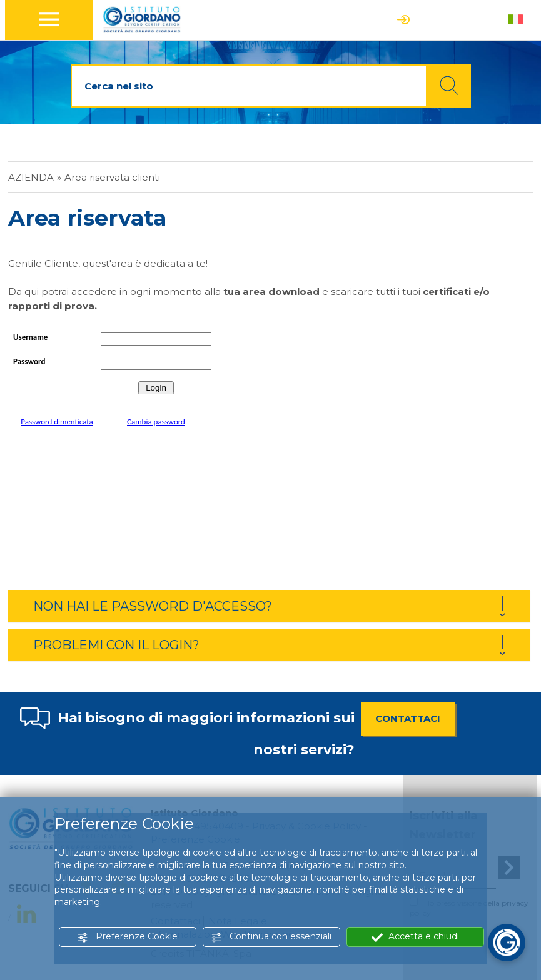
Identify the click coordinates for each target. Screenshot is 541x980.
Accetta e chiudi (415, 937)
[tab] (269, 606)
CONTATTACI (408, 718)
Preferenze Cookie (127, 937)
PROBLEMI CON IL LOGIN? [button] (116, 645)
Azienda (31, 177)
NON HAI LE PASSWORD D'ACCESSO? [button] (153, 606)
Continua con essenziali (271, 937)
